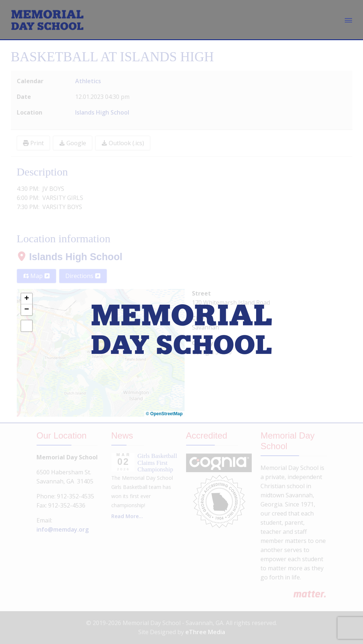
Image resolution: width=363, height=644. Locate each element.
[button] (27, 299)
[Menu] (348, 20)
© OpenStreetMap (164, 414)
